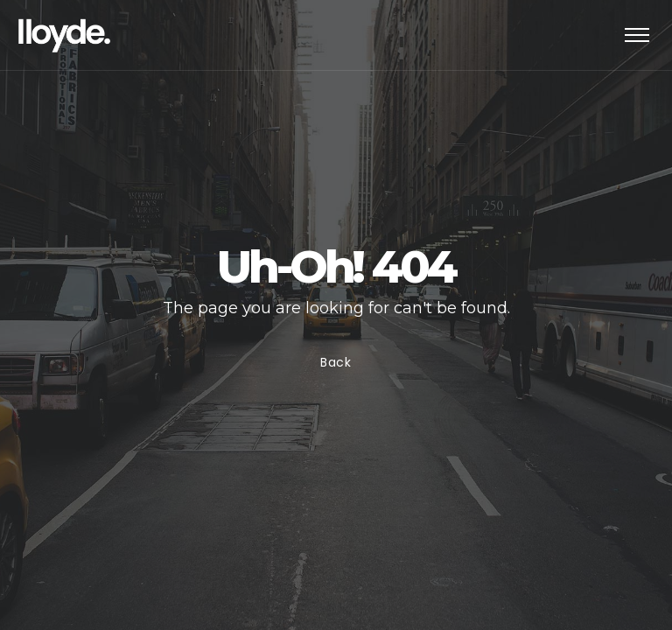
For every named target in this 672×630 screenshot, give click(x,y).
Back (336, 362)
